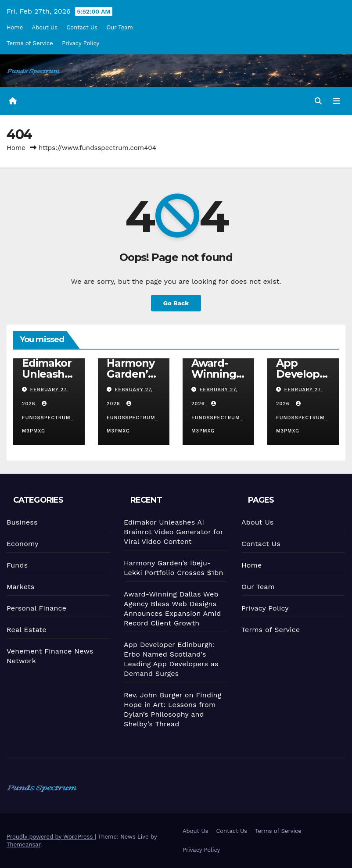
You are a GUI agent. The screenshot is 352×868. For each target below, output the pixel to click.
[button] (318, 101)
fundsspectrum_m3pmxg (48, 418)
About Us (45, 27)
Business (20, 522)
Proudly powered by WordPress (51, 837)
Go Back (176, 303)
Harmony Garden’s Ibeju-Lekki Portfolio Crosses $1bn (172, 568)
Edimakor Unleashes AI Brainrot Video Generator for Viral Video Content (172, 532)
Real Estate (26, 630)
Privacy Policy (81, 43)
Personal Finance (36, 608)
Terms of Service (30, 43)
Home (15, 27)
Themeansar (23, 845)
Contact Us (82, 27)
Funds (16, 565)
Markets (19, 587)
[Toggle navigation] (337, 101)
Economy (21, 544)
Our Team (120, 27)
